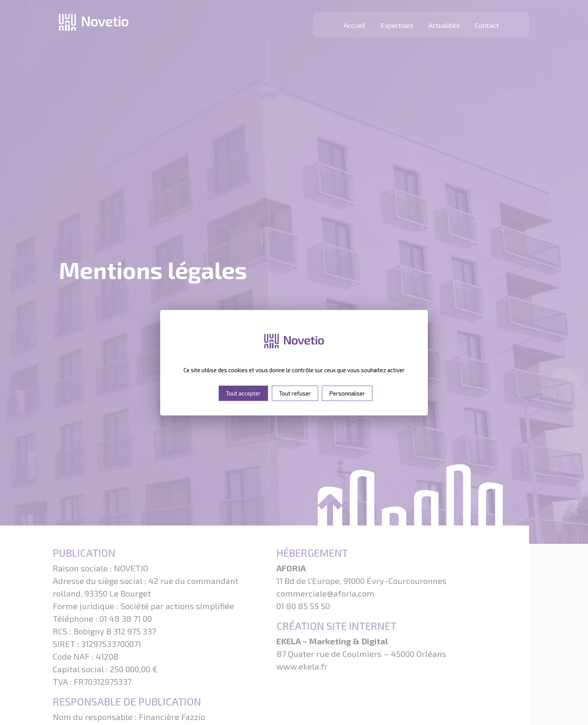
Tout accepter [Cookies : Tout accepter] (243, 393)
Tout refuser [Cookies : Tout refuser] (295, 393)
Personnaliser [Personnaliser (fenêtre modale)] (347, 393)
